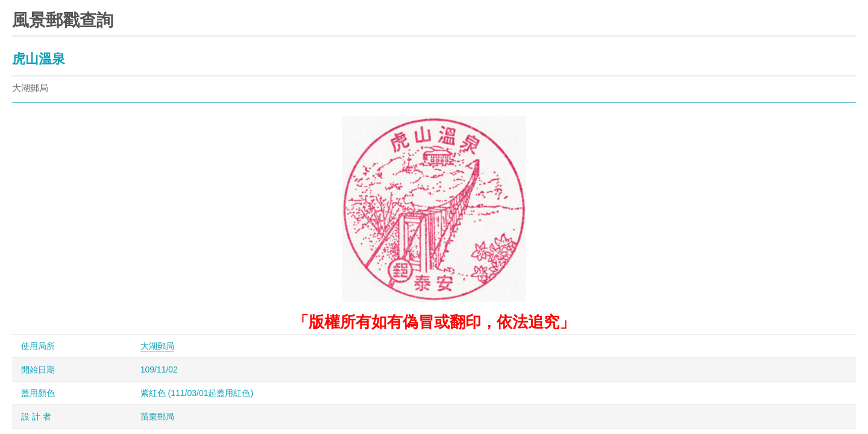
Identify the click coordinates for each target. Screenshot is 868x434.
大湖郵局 (157, 346)
